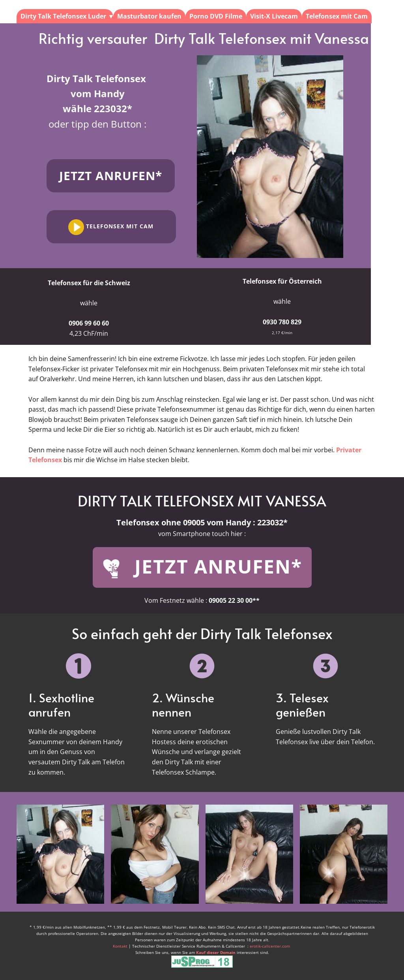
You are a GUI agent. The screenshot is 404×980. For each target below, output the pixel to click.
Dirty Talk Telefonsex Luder (63, 16)
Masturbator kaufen (149, 16)
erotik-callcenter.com (270, 946)
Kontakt (121, 946)
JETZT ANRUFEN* (202, 567)
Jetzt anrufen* (111, 176)
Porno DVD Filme (216, 16)
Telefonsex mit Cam (337, 16)
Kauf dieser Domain (216, 952)
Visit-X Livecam (274, 16)
